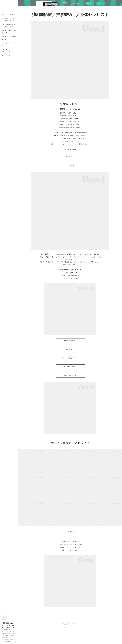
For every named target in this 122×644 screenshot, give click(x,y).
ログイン (100, 3)
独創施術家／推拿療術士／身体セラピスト (9, 19)
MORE (4, 43)
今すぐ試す (90, 3)
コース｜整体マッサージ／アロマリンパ (9, 26)
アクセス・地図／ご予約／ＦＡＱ (9, 32)
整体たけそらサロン (8, 14)
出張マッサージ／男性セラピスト (9, 38)
